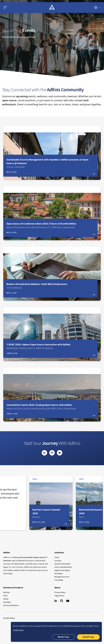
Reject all (64, 637)
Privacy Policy (60, 592)
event (29, 479)
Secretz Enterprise (11, 605)
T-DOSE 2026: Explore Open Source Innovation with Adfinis (50, 346)
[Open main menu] (19, 8)
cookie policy (18, 630)
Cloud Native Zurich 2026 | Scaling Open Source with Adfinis (50, 407)
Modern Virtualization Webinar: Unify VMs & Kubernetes (50, 286)
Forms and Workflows (63, 567)
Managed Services (62, 577)
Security (58, 561)
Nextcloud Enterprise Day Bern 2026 (43, 513)
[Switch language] (97, 8)
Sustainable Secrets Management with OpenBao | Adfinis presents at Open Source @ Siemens (50, 163)
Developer (59, 574)
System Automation (62, 564)
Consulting (59, 580)
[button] (5, 8)
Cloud (57, 557)
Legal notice (59, 596)
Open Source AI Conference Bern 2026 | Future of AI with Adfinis (50, 226)
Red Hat (6, 592)
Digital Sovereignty (62, 570)
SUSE (5, 596)
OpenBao (7, 602)
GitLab (6, 599)
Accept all (88, 637)
